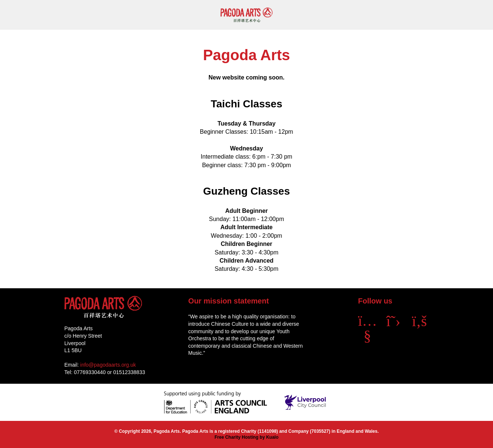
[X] (393, 321)
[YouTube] (367, 335)
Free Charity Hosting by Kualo (246, 437)
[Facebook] (419, 321)
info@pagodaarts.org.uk (108, 365)
